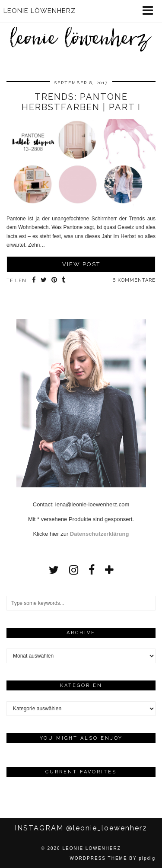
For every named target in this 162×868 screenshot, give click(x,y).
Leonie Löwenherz (91, 848)
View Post (81, 264)
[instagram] (74, 570)
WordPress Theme (98, 858)
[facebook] (92, 570)
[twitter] (54, 570)
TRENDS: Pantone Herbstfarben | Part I (81, 102)
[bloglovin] (109, 570)
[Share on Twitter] (44, 281)
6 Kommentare (134, 280)
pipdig (147, 858)
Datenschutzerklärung (100, 534)
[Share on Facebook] (34, 281)
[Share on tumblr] (64, 281)
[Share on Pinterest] (54, 281)
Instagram (81, 828)
